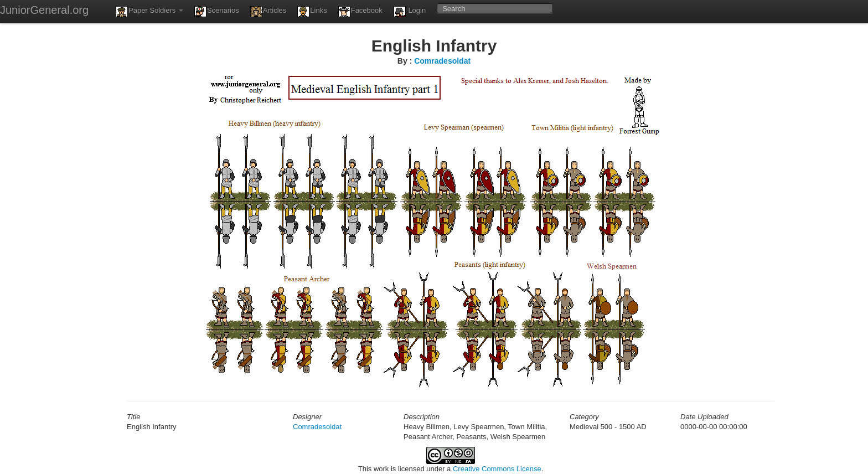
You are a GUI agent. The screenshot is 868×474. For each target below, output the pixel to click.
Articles (268, 12)
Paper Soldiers (149, 12)
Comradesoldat (442, 61)
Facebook (360, 12)
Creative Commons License (497, 469)
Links (312, 12)
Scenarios (217, 12)
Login (410, 12)
